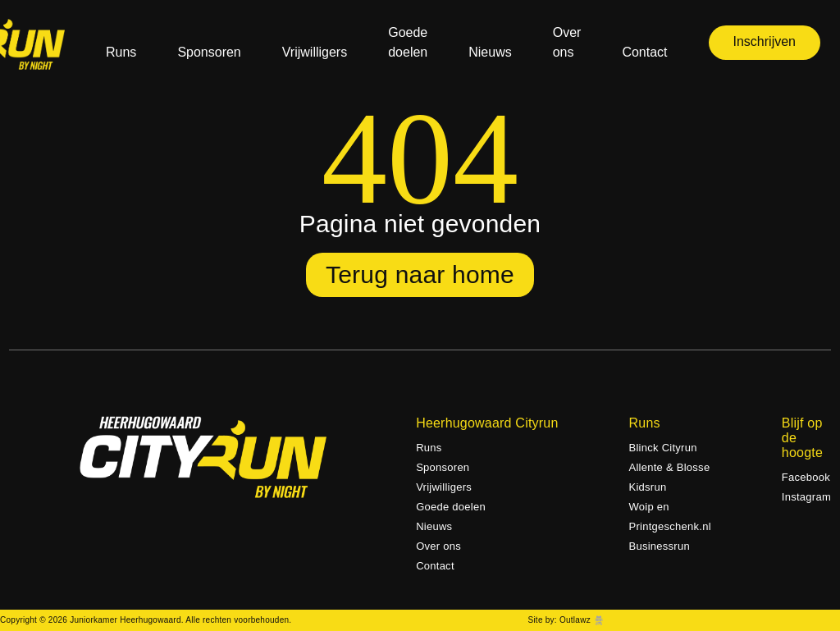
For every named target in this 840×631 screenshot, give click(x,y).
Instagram (806, 497)
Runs (121, 52)
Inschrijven (765, 41)
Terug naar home (420, 274)
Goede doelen (408, 42)
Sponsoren (209, 52)
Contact (644, 52)
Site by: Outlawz (559, 620)
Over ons (567, 42)
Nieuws (490, 52)
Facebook (806, 477)
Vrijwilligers (315, 52)
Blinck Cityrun (663, 448)
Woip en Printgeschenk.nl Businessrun (670, 526)
